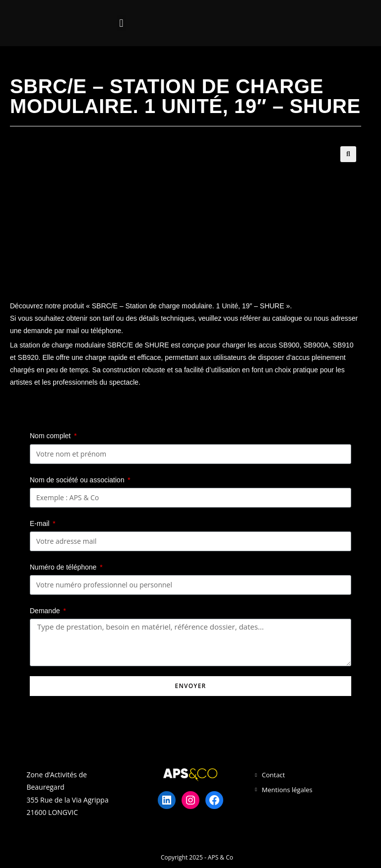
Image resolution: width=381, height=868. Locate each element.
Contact (274, 775)
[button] (121, 23)
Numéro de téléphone (64, 567)
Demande (46, 611)
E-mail (41, 523)
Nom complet (51, 436)
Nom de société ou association (78, 480)
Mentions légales (287, 790)
